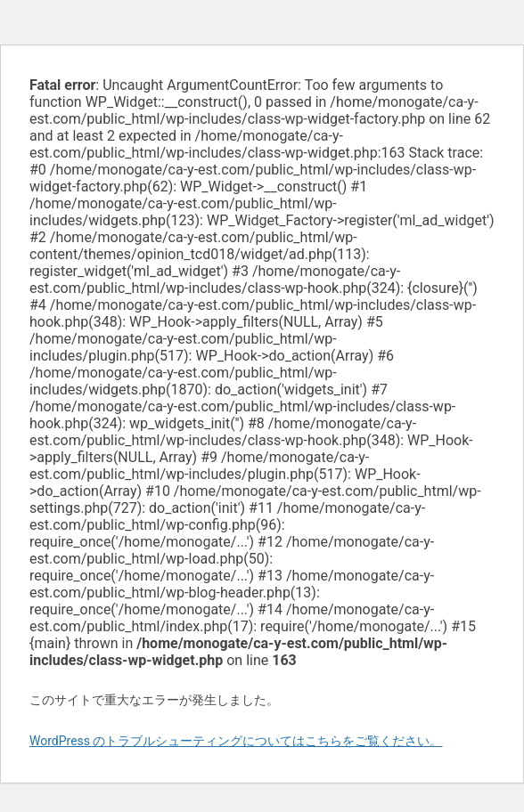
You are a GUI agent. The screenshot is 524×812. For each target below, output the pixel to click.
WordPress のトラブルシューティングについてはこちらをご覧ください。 (236, 741)
